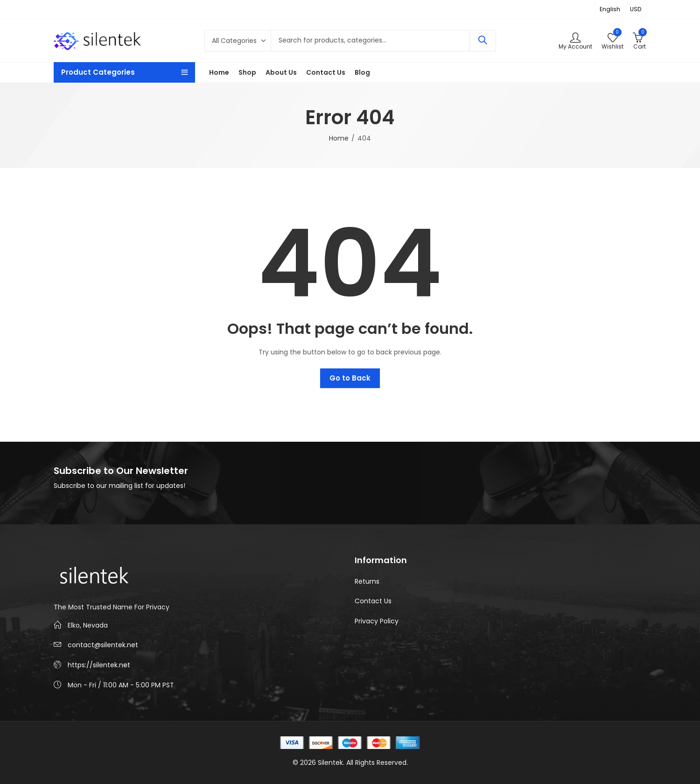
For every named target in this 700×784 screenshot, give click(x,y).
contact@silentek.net (103, 645)
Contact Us (373, 601)
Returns (367, 581)
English (610, 9)
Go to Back (350, 378)
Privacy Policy (377, 621)
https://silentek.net (99, 665)
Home (339, 138)
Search (483, 41)
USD (636, 9)
